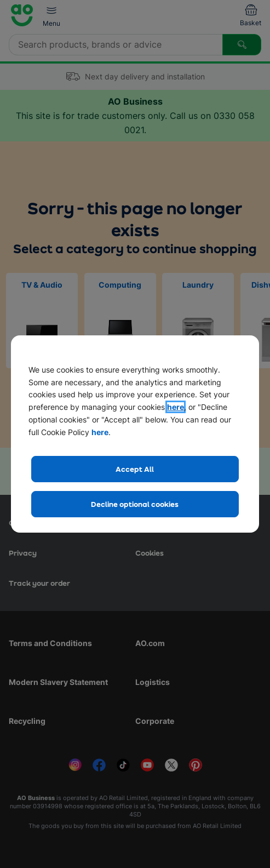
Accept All (135, 469)
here (176, 407)
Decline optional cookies (135, 504)
